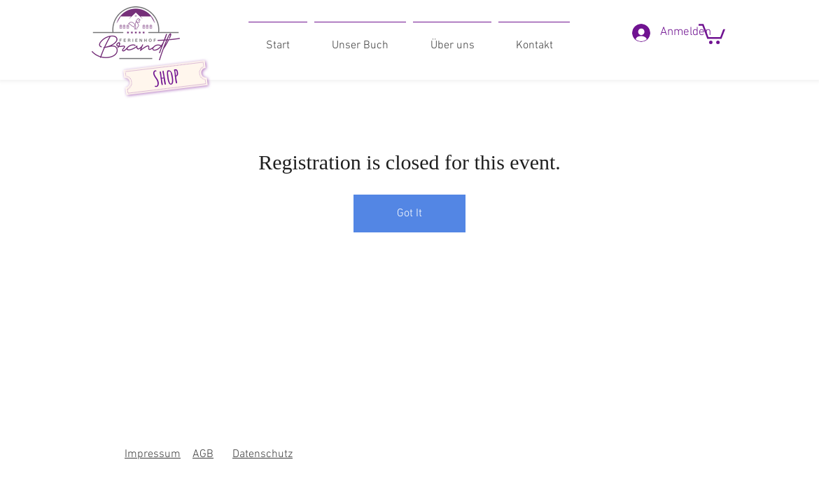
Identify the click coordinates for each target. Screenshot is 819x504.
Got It (409, 213)
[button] (712, 33)
